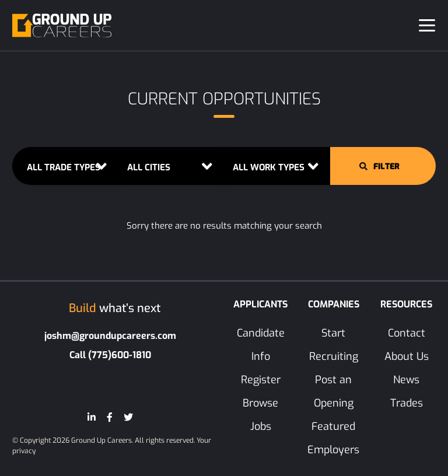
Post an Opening (334, 391)
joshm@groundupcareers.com (110, 336)
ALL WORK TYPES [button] (269, 167)
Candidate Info (261, 345)
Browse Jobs (260, 415)
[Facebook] (110, 417)
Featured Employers (333, 438)
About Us (407, 356)
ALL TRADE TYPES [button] (64, 167)
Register (261, 380)
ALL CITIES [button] (149, 167)
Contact (407, 333)
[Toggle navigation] (427, 25)
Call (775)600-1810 (110, 355)
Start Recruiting (334, 345)
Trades (407, 403)
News (406, 380)
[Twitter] (128, 417)
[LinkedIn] (92, 417)
